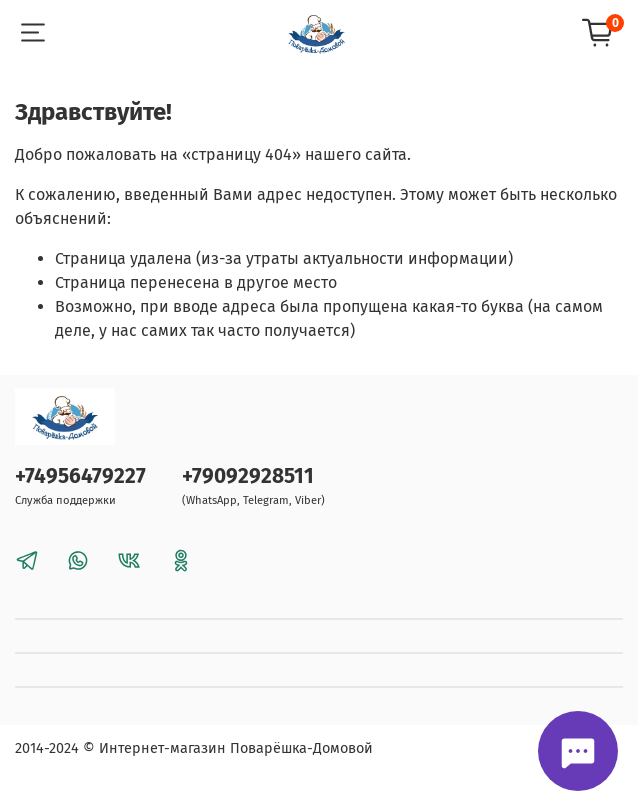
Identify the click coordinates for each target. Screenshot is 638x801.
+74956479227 (80, 476)
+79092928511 (248, 476)
